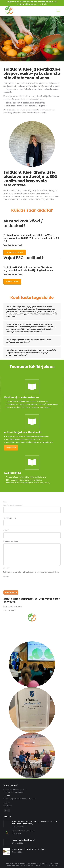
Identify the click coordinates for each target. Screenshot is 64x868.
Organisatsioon (10, 518)
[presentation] (21, 583)
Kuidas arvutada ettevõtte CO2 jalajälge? (29, 849)
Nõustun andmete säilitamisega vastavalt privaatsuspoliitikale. (32, 572)
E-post (6, 530)
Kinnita (6, 577)
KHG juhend (11, 448)
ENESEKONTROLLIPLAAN (15, 252)
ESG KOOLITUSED (12, 282)
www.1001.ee (26, 865)
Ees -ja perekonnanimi (13, 506)
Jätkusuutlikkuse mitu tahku (23, 831)
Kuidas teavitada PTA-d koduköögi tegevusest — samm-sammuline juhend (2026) (35, 823)
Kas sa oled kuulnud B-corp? (23, 840)
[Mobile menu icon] (58, 11)
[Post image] (7, 824)
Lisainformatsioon (11, 541)
